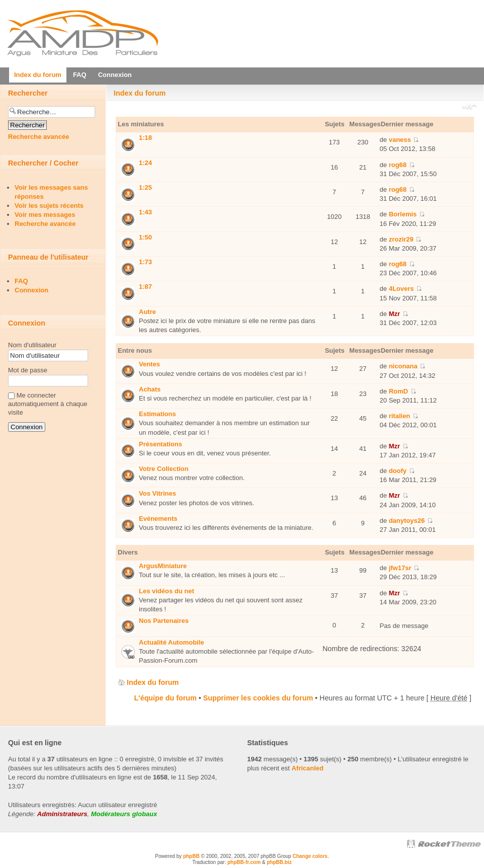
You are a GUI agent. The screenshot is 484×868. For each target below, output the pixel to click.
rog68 (398, 165)
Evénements (158, 519)
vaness (400, 140)
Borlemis (403, 214)
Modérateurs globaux (124, 814)
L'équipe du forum (166, 698)
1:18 (145, 138)
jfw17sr (400, 568)
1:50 (145, 237)
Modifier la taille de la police (469, 108)
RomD (398, 391)
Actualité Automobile (172, 642)
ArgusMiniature (163, 566)
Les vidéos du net (167, 591)
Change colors (310, 856)
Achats (150, 389)
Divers (128, 552)
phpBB (191, 856)
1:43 (145, 212)
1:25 (145, 187)
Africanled (307, 768)
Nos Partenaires (164, 621)
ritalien (400, 416)
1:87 (145, 287)
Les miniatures (141, 124)
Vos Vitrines (157, 493)
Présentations (160, 444)
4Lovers (401, 289)
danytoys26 (407, 521)
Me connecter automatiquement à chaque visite (48, 404)
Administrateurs (62, 814)
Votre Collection (164, 469)
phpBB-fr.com (244, 862)
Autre (147, 312)
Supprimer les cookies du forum (258, 698)
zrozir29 (401, 239)
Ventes (149, 364)
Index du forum (140, 93)
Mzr (394, 314)
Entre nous (135, 350)
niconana (403, 366)
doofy (398, 471)
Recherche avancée (38, 137)
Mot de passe (28, 370)
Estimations (157, 414)
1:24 (145, 163)
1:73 (145, 262)
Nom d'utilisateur (32, 345)
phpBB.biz (279, 862)
